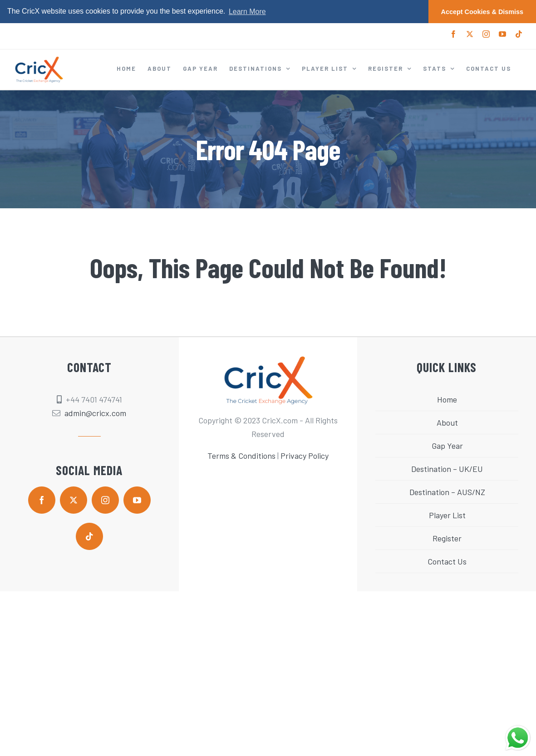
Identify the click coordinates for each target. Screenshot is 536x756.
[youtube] (137, 500)
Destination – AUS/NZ (447, 492)
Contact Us (447, 561)
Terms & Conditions (241, 456)
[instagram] (105, 500)
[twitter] (74, 500)
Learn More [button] (247, 12)
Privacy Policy (305, 456)
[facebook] (42, 500)
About (447, 422)
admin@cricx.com (95, 413)
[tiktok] (89, 536)
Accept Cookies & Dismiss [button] (482, 12)
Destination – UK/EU (447, 469)
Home (447, 399)
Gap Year (447, 446)
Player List (447, 515)
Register (447, 538)
